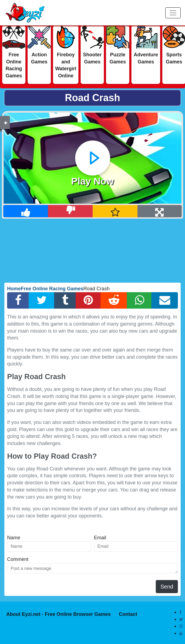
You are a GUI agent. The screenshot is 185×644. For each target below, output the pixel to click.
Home (14, 289)
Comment (18, 559)
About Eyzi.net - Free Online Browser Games (58, 614)
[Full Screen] (160, 211)
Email (100, 538)
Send (167, 587)
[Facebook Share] (18, 300)
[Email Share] (165, 300)
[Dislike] (71, 211)
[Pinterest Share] (88, 300)
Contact (128, 614)
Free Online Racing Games (52, 289)
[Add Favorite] (115, 211)
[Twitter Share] (42, 300)
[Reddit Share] (114, 300)
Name (14, 538)
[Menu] (173, 13)
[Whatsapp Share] (139, 300)
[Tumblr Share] (65, 300)
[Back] (6, 122)
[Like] (26, 211)
